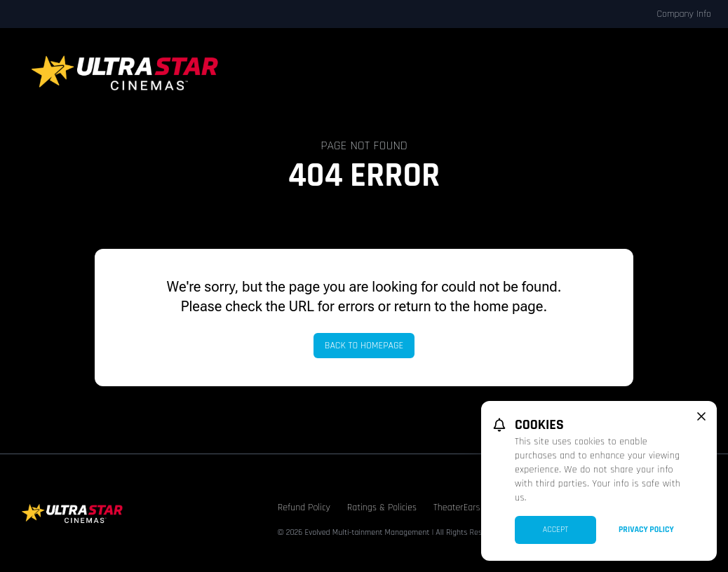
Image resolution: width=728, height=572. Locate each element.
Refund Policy (304, 508)
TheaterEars (457, 508)
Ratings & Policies (382, 508)
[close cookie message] (701, 416)
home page (508, 306)
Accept (556, 530)
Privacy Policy (646, 530)
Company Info (684, 14)
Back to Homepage (364, 346)
